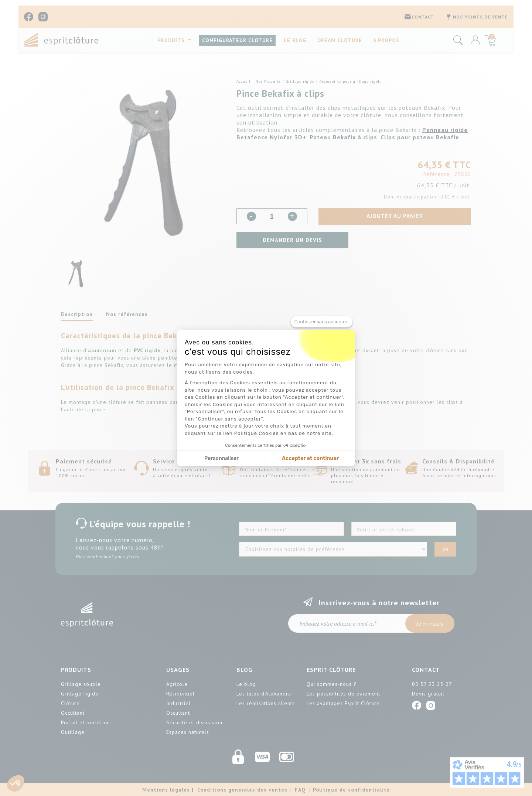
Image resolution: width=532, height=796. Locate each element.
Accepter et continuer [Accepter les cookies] (310, 458)
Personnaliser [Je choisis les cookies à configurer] (221, 458)
